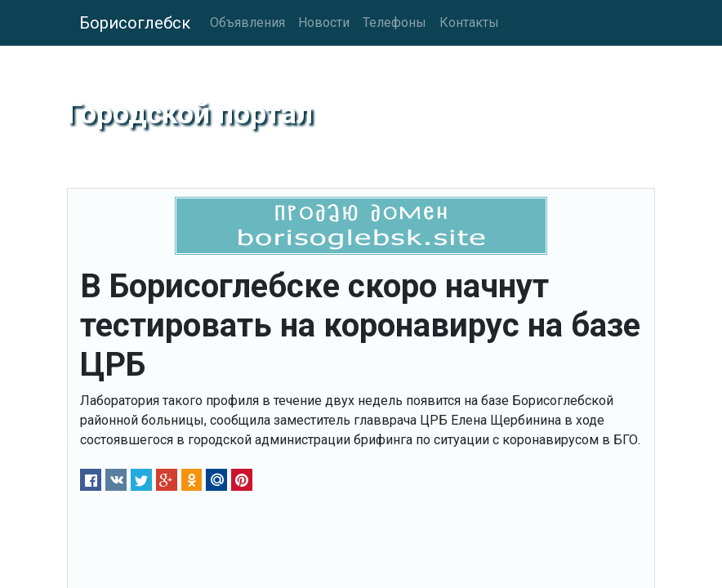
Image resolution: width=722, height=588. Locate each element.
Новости (324, 22)
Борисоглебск (135, 23)
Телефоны (394, 22)
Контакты (469, 22)
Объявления (247, 22)
